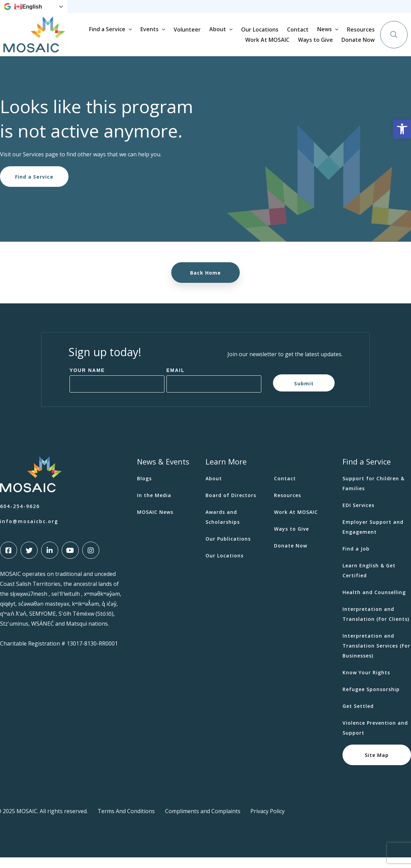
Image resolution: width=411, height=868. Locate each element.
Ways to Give (300, 12)
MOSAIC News (155, 523)
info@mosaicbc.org (29, 532)
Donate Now (367, 12)
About (284, 45)
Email (176, 381)
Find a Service (173, 45)
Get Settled (358, 717)
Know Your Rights (366, 683)
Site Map (377, 765)
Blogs (144, 489)
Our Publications (228, 549)
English (28, 12)
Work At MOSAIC (258, 12)
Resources (220, 12)
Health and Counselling (374, 603)
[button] (402, 129)
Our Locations (326, 45)
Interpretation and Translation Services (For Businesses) (376, 656)
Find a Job (356, 559)
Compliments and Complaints (203, 822)
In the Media (154, 506)
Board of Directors (231, 506)
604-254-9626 (20, 517)
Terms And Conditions (126, 822)
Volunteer (253, 45)
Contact (364, 45)
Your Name (87, 381)
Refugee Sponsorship (371, 700)
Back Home (206, 283)
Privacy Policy (267, 822)
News (189, 12)
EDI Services (358, 516)
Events (216, 45)
